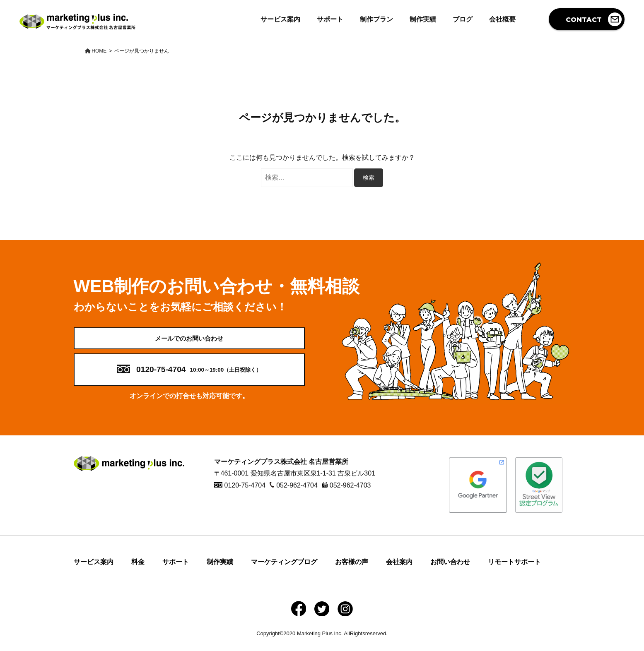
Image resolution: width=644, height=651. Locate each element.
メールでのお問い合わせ (189, 342)
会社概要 (502, 19)
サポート (330, 19)
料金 (138, 570)
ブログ (463, 19)
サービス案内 (280, 19)
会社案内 (399, 570)
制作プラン (376, 19)
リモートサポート (514, 570)
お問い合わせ (450, 570)
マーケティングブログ (284, 570)
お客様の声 (352, 570)
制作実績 (423, 19)
